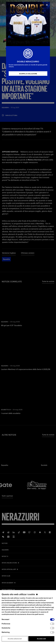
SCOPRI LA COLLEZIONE (28, 74)
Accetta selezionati (15, 639)
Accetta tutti (41, 639)
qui (53, 607)
